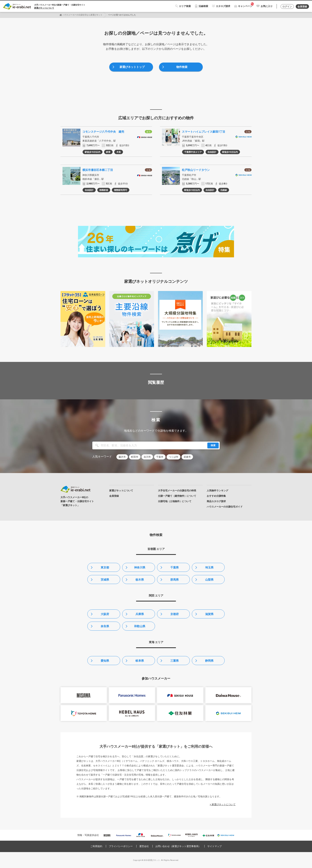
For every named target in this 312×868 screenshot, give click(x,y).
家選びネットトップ (132, 67)
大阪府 (105, 614)
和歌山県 (140, 626)
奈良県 (105, 626)
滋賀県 (209, 614)
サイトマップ (214, 846)
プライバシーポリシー (121, 846)
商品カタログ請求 (216, 501)
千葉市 (160, 457)
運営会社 (144, 846)
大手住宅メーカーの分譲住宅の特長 (177, 491)
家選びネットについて (44, 8)
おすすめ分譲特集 (216, 496)
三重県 (175, 661)
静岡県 (209, 661)
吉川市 (147, 457)
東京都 (105, 567)
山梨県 (209, 580)
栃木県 (140, 580)
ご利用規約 (96, 846)
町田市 (135, 457)
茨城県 (105, 580)
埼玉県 (209, 567)
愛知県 (105, 661)
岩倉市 (187, 457)
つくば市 (174, 457)
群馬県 (175, 580)
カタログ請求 (223, 6)
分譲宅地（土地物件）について (175, 501)
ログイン (287, 7)
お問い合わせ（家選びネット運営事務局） (178, 846)
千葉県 (175, 567)
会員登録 (302, 7)
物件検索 (182, 67)
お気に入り (267, 6)
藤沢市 (122, 457)
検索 (213, 445)
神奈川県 (140, 567)
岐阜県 (140, 661)
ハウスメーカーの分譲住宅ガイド (225, 507)
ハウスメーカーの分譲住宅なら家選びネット (83, 15)
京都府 (175, 614)
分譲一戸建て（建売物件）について (177, 496)
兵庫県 (140, 614)
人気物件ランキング (217, 491)
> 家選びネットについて (223, 804)
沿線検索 (203, 6)
